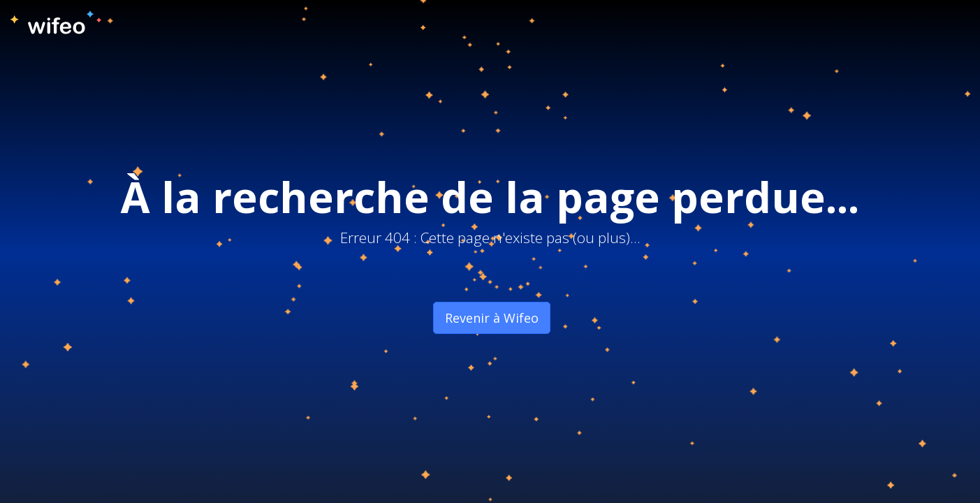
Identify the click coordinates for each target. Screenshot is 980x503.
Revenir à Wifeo (492, 318)
